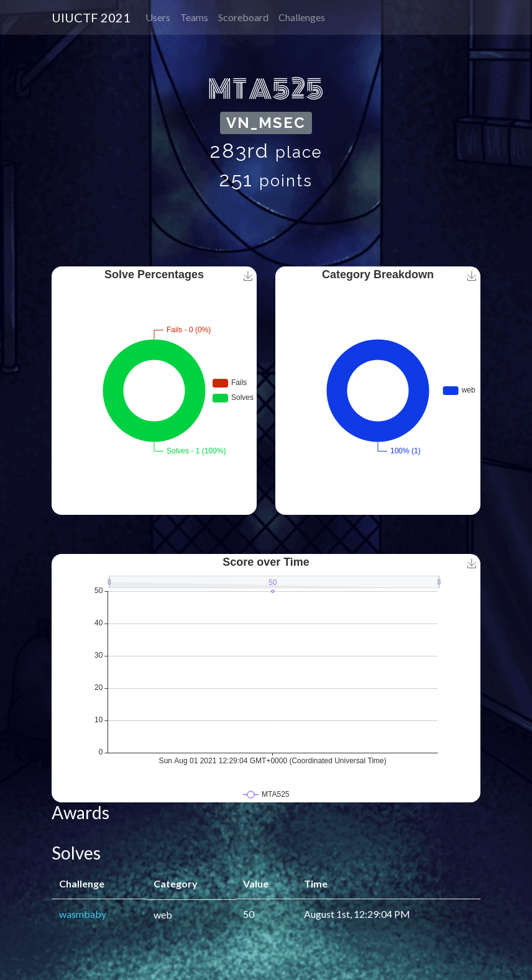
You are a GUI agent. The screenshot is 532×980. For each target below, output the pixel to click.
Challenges (302, 17)
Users (158, 17)
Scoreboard (243, 17)
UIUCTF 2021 (91, 17)
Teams (194, 17)
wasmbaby (83, 914)
